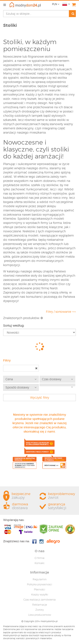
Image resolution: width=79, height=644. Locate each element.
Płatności (39, 589)
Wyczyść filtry (40, 397)
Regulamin (40, 579)
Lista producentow (40, 615)
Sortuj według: (14, 325)
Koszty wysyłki (40, 595)
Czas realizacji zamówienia (39, 600)
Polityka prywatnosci (39, 584)
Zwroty (40, 610)
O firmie (39, 558)
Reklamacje (40, 605)
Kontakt (39, 563)
